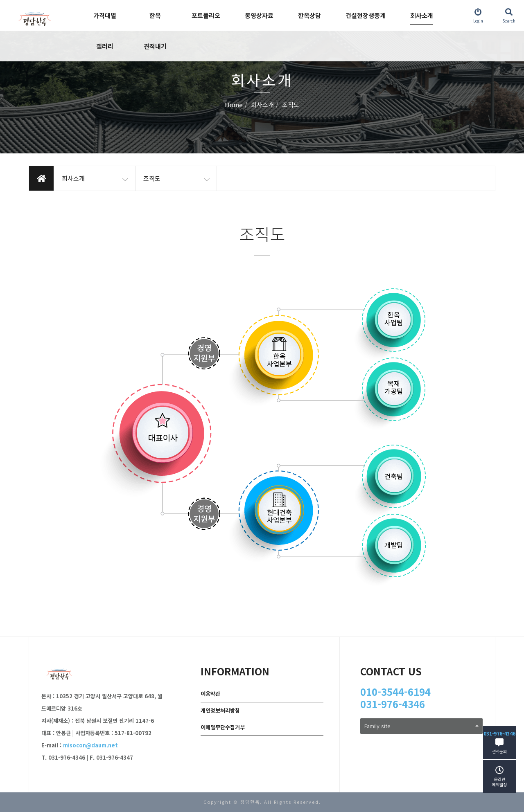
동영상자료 (259, 15)
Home (234, 105)
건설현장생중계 (366, 15)
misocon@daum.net (90, 745)
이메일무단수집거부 (223, 727)
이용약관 (210, 694)
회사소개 (422, 15)
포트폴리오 (206, 15)
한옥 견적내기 (155, 31)
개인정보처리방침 (220, 710)
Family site (421, 726)
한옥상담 (309, 15)
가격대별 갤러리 (105, 31)
